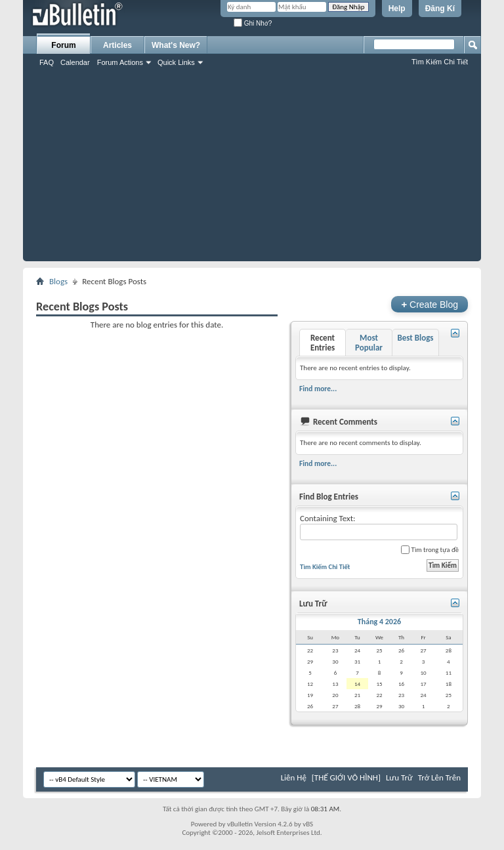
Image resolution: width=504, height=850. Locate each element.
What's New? (176, 45)
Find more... (318, 389)
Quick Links (176, 62)
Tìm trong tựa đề (430, 550)
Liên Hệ (294, 777)
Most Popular (369, 343)
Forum (63, 45)
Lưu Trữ (399, 777)
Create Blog (430, 304)
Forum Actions (120, 62)
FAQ (47, 62)
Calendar (75, 62)
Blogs (58, 281)
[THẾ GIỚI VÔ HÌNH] (346, 777)
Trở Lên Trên (439, 777)
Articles (117, 45)
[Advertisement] (252, 169)
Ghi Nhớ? (253, 23)
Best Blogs (415, 338)
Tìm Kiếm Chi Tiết (440, 62)
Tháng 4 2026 (379, 622)
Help (397, 9)
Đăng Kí (440, 9)
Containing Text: (379, 527)
